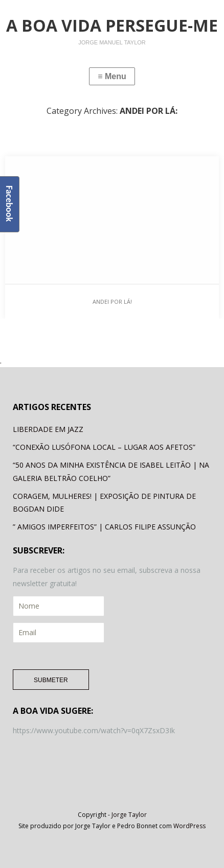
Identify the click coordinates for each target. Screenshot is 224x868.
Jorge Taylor (129, 815)
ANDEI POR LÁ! (112, 302)
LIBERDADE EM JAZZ (48, 429)
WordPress (189, 826)
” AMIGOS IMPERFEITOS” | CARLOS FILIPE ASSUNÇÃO (104, 527)
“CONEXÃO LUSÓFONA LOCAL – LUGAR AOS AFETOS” (104, 447)
